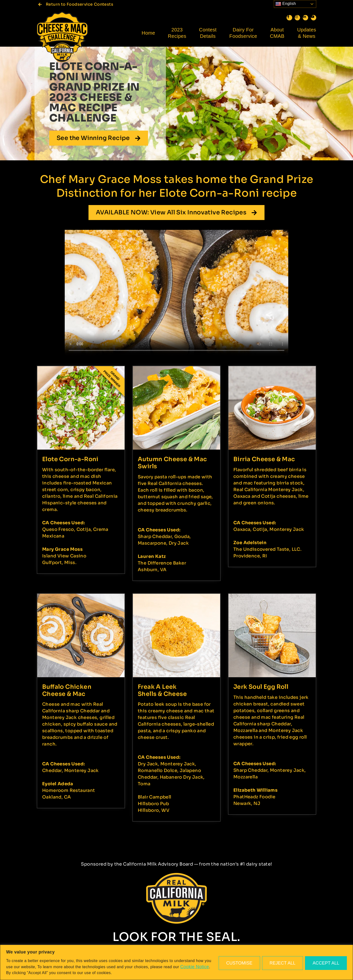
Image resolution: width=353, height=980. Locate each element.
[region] (176, 962)
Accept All (326, 963)
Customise (239, 963)
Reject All (283, 963)
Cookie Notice (195, 967)
